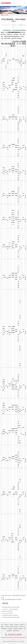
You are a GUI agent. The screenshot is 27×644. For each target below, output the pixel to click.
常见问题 (7, 627)
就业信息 (7, 15)
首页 (3, 15)
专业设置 (17, 625)
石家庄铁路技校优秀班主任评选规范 (13, 600)
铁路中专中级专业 (14, 627)
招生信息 (11, 625)
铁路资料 (21, 629)
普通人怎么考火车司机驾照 (7, 613)
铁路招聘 (16, 629)
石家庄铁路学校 (7, 30)
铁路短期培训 (4, 629)
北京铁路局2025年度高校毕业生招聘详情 (10, 615)
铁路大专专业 (22, 627)
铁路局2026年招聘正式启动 (7, 611)
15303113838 (15, 635)
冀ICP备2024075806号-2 (10, 638)
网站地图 (3, 638)
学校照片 (22, 625)
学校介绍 (6, 625)
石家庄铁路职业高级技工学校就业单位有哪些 (11, 607)
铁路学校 (10, 629)
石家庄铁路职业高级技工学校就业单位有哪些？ (11, 617)
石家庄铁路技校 (16, 30)
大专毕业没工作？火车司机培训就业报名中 (10, 609)
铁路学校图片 (16, 631)
